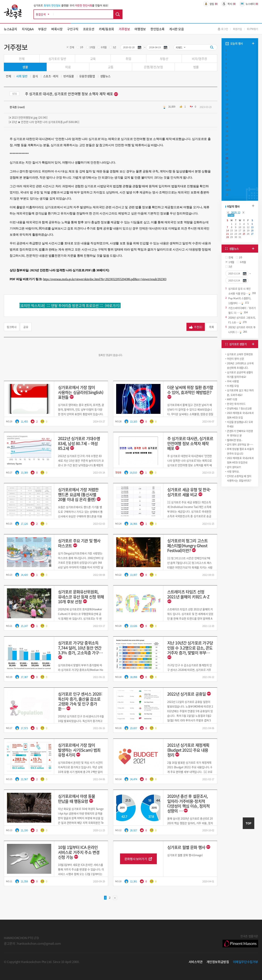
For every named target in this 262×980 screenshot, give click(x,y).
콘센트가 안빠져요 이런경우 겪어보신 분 (240, 433)
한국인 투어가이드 (236, 404)
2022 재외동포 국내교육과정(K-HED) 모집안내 (240, 460)
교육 (93, 59)
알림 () (211, 4)
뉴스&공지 (10, 29)
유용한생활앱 (87, 76)
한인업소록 (157, 29)
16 (227, 118)
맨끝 (115, 898)
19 (227, 131)
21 (227, 140)
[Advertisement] (240, 516)
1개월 (92, 47)
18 (227, 127)
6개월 (104, 47)
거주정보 (124, 29)
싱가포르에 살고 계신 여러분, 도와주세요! (240, 392)
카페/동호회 (106, 29)
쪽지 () (228, 4)
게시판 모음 (177, 29)
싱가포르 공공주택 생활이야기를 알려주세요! (240, 374)
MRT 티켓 (232, 399)
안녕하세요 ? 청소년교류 (239, 408)
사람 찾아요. (233, 471)
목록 (211, 327)
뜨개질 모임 (233, 386)
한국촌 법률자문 (240, 941)
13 (227, 104)
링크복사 (12, 327)
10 (227, 91)
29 (227, 176)
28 (227, 172)
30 (227, 181)
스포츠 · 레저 (51, 76)
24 (227, 154)
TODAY (231, 215)
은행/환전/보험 (153, 67)
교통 (111, 67)
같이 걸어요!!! (234, 467)
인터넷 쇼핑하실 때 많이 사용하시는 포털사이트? (239, 478)
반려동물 (69, 76)
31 (227, 185)
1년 (114, 47)
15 (227, 113)
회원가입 (237, 29)
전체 (72, 47)
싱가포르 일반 (57, 59)
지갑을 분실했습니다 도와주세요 (240, 424)
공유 (26, 327)
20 (227, 136)
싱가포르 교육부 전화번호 (240, 354)
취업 (128, 59)
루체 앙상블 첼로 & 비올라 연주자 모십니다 (240, 451)
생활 (25, 67)
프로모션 (89, 29)
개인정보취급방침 (218, 962)
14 (227, 109)
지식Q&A (28, 29)
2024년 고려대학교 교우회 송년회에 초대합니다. (240, 365)
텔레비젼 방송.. (235, 440)
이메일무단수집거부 (246, 962)
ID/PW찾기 (253, 29)
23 (227, 149)
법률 (196, 67)
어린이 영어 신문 (236, 359)
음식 (35, 76)
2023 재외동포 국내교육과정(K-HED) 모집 (240, 415)
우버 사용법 (233, 381)
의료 (68, 67)
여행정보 (140, 29)
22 (227, 145)
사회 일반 (22, 76)
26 (227, 163)
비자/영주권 (199, 59)
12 (227, 100)
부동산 (42, 29)
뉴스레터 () (249, 4)
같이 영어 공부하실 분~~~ (240, 444)
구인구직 (73, 29)
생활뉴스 (105, 76)
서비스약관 (196, 962)
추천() (196, 327)
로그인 (223, 29)
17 (227, 122)
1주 (82, 47)
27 (227, 167)
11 (227, 95)
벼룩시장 (57, 29)
